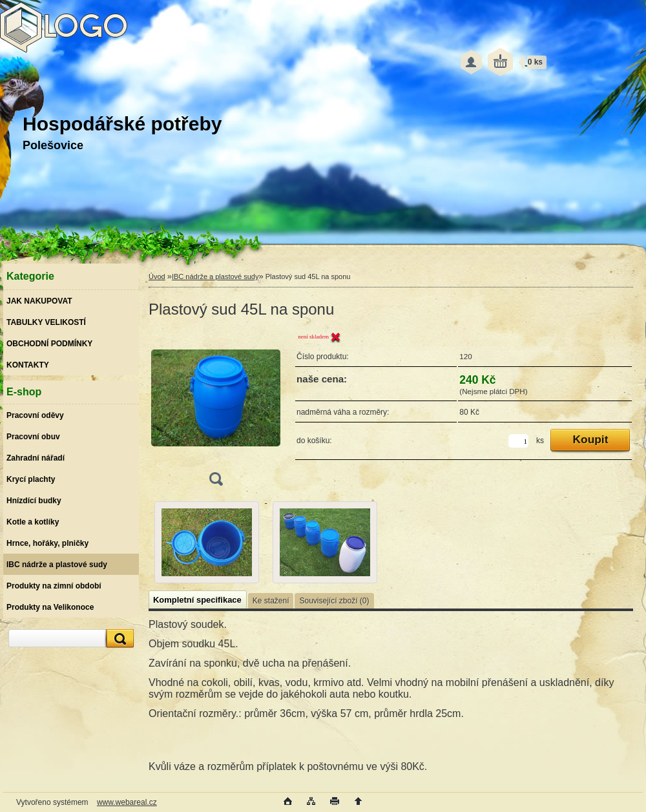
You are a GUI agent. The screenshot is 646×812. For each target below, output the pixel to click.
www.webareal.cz (127, 802)
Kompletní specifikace (197, 600)
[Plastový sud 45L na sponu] (216, 412)
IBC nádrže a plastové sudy (215, 276)
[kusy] (518, 441)
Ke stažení (271, 601)
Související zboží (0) (334, 601)
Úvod (157, 276)
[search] (118, 639)
